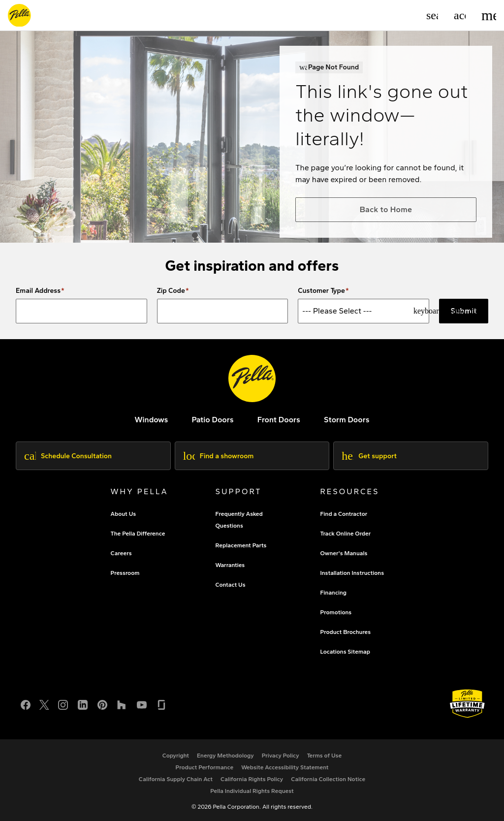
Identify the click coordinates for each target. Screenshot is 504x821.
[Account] (460, 15)
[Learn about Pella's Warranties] (467, 704)
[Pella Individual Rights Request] (252, 791)
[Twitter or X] (44, 704)
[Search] (432, 15)
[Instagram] (63, 704)
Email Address (38, 291)
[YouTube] (142, 704)
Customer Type (321, 291)
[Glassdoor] (161, 704)
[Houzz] (122, 704)
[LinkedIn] (83, 704)
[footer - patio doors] (212, 420)
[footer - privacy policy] (281, 756)
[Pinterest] (102, 704)
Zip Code (171, 291)
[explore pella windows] (151, 420)
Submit (464, 311)
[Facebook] (26, 704)
